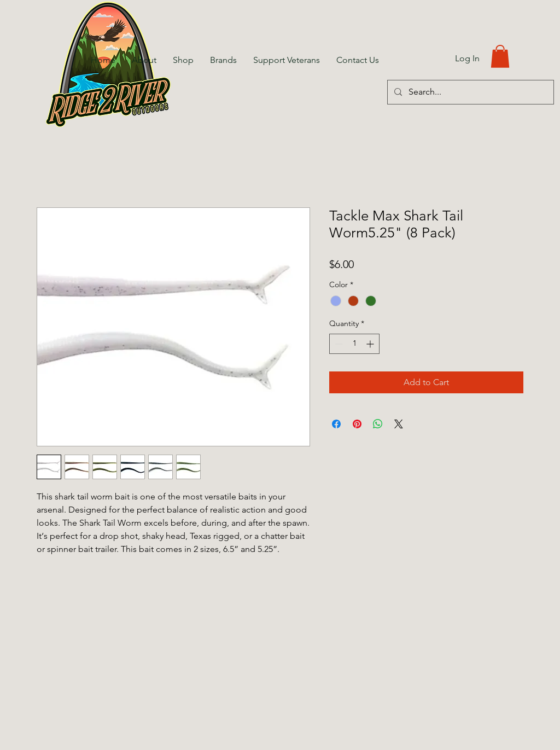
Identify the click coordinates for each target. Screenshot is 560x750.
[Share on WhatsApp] (378, 424)
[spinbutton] (354, 344)
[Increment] (371, 344)
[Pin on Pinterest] (357, 424)
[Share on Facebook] (336, 424)
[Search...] (469, 92)
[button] (500, 56)
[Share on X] (399, 424)
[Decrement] (338, 344)
